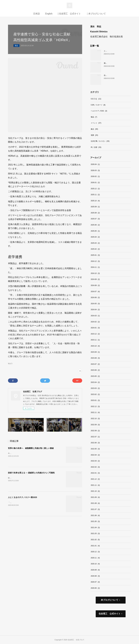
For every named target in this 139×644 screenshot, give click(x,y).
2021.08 (95, 503)
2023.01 (95, 400)
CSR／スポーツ (98, 105)
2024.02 (95, 322)
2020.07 (95, 582)
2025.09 (95, 207)
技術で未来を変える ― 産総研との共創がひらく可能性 (31, 473)
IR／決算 (96, 147)
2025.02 (95, 249)
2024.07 (95, 292)
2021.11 (95, 485)
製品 (16, 46)
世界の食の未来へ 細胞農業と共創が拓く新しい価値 (31, 448)
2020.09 (95, 570)
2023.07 (95, 364)
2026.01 (95, 183)
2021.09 (95, 497)
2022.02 (95, 467)
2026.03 (95, 170)
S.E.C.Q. (96, 99)
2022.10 (95, 419)
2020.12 (95, 552)
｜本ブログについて (96, 14)
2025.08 (95, 213)
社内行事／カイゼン (100, 141)
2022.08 (95, 431)
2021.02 (95, 540)
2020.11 (95, 558)
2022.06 (95, 443)
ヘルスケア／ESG (99, 111)
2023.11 (95, 340)
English (49, 14)
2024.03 (95, 316)
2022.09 (95, 425)
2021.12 (95, 479)
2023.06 (95, 370)
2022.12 (95, 406)
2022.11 (95, 412)
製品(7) (10, 364)
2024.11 (95, 267)
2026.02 (95, 176)
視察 (94, 135)
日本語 (37, 14)
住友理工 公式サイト (110, 614)
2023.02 (95, 394)
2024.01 (95, 328)
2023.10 (95, 346)
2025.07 (95, 219)
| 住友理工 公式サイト (69, 14)
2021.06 (95, 515)
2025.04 (95, 237)
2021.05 (95, 521)
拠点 (94, 129)
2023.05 (95, 376)
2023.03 (95, 388)
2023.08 (95, 358)
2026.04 (95, 164)
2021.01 (95, 546)
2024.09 (95, 279)
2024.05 (95, 304)
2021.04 (95, 528)
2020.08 (95, 576)
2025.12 (95, 189)
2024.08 (95, 285)
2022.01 (95, 473)
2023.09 (95, 352)
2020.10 (95, 564)
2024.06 (95, 298)
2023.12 (95, 334)
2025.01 (95, 255)
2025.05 (95, 231)
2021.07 (95, 509)
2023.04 (95, 382)
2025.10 (95, 201)
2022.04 (95, 455)
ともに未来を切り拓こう (113, 51)
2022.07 (95, 437)
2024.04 (95, 310)
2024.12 (95, 261)
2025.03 (95, 243)
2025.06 (95, 225)
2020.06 (95, 588)
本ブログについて (110, 600)
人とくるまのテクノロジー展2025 (22, 497)
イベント (96, 123)
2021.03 (95, 534)
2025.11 (95, 195)
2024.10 (95, 273)
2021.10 (95, 491)
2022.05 (95, 449)
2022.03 (95, 461)
